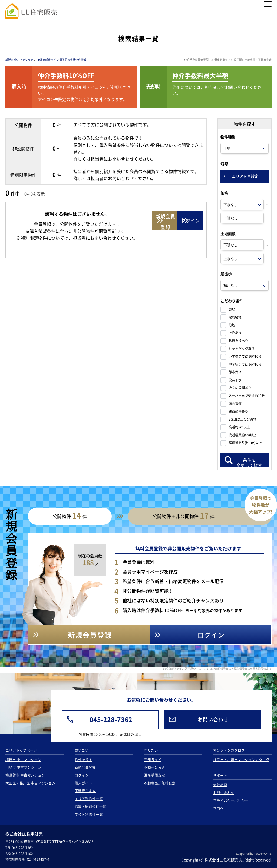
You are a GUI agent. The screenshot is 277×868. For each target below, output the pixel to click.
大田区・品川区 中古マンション (30, 783)
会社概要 (220, 785)
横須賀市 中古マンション (25, 775)
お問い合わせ (224, 793)
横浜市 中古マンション (19, 60)
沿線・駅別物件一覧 (90, 806)
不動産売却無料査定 (160, 783)
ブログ (218, 808)
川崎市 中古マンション (23, 767)
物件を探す (83, 760)
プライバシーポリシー (231, 800)
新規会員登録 (85, 767)
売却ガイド (153, 760)
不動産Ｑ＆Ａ (85, 791)
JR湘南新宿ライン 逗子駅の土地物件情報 (62, 60)
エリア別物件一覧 (89, 799)
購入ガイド (83, 783)
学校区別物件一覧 (89, 814)
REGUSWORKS (263, 854)
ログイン (82, 775)
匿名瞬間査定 (154, 775)
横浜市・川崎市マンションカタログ (241, 760)
